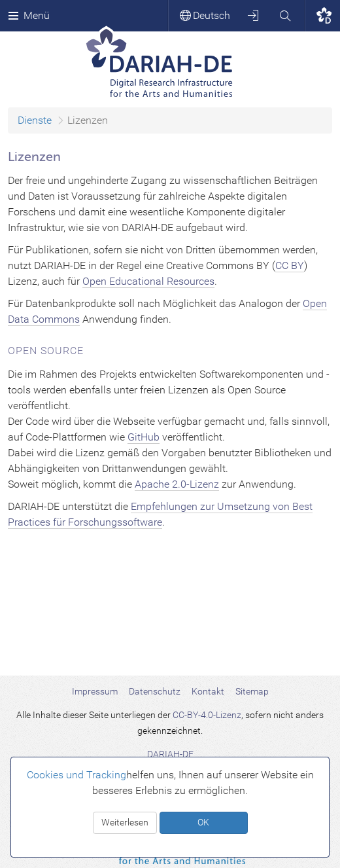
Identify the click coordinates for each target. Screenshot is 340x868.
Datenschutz (155, 691)
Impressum (95, 691)
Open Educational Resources (148, 281)
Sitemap (252, 691)
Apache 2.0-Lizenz (177, 484)
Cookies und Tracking (76, 775)
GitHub (144, 437)
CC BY (290, 265)
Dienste (35, 120)
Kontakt (208, 691)
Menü (29, 15)
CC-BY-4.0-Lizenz (207, 715)
